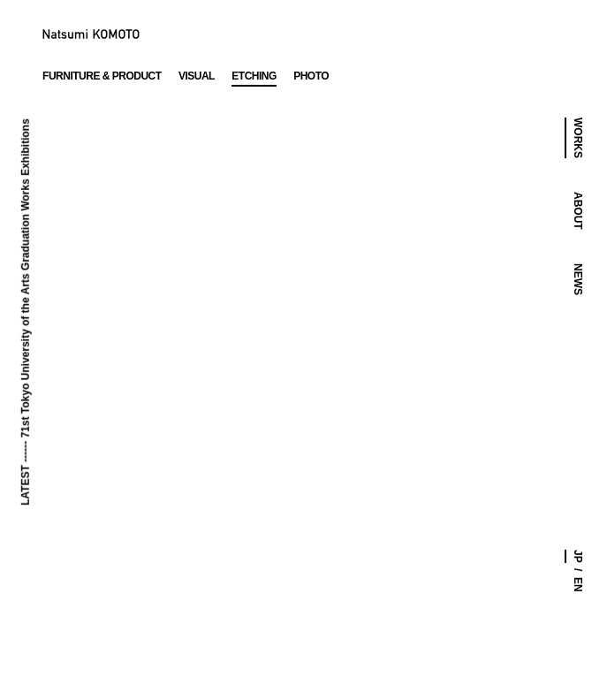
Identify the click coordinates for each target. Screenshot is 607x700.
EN (578, 585)
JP (578, 556)
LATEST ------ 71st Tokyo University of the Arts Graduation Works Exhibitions (25, 312)
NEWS (578, 279)
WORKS (578, 138)
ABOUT (578, 211)
